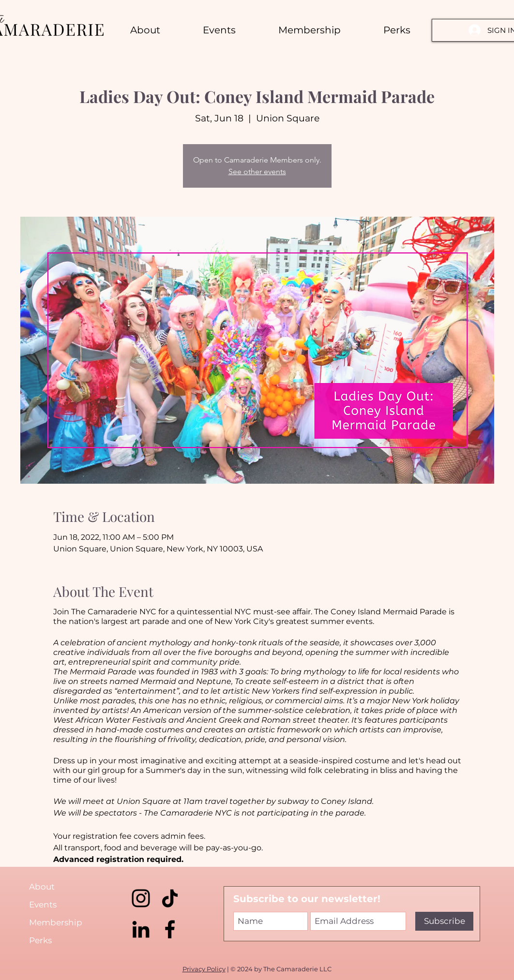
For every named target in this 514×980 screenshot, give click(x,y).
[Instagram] (141, 898)
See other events (257, 171)
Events (43, 905)
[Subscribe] (444, 921)
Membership (56, 922)
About (42, 887)
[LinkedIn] (141, 929)
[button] (397, 30)
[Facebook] (170, 929)
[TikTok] (170, 898)
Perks (40, 940)
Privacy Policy (204, 969)
